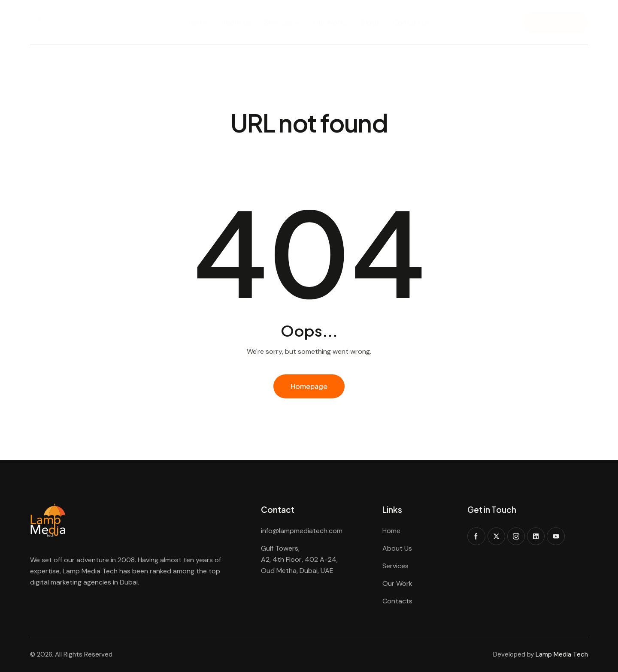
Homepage (309, 386)
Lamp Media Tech (562, 654)
